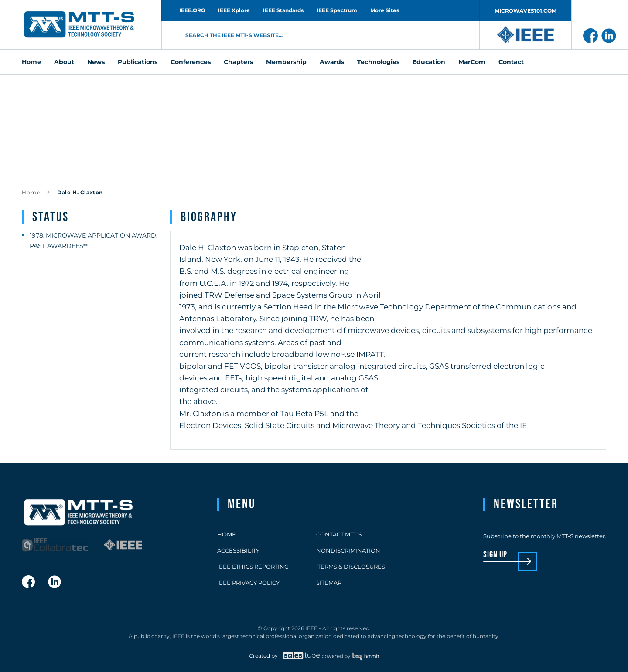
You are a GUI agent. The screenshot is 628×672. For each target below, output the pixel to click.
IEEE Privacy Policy (248, 583)
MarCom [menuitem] (472, 62)
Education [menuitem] (429, 62)
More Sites (385, 10)
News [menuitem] (96, 62)
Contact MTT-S (339, 534)
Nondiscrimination (348, 550)
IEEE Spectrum (337, 10)
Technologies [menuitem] (378, 62)
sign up (495, 555)
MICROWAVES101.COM (526, 11)
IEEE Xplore (234, 10)
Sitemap (329, 583)
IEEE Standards (283, 10)
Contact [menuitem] (511, 62)
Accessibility (238, 550)
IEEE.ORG (192, 10)
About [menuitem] (64, 62)
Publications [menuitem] (138, 62)
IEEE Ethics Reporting (253, 567)
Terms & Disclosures (351, 567)
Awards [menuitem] (332, 62)
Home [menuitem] (31, 62)
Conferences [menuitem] (191, 62)
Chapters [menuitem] (238, 62)
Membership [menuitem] (286, 62)
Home (31, 192)
